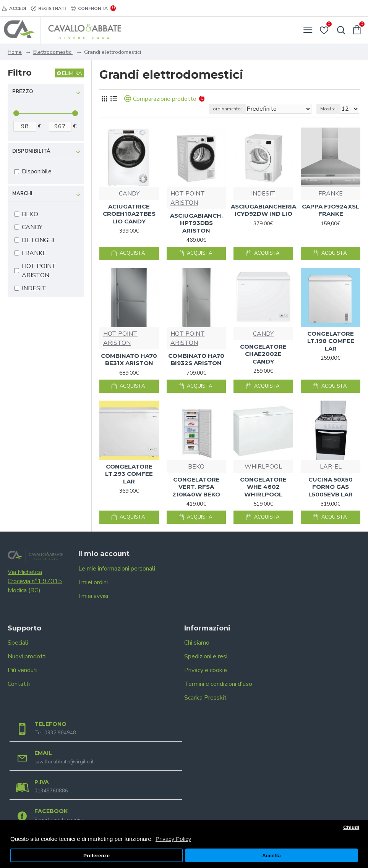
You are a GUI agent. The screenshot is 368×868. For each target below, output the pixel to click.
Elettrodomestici (53, 52)
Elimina (72, 73)
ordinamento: (227, 109)
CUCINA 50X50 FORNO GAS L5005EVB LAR (331, 487)
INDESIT (263, 194)
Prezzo (23, 92)
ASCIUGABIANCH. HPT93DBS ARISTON (196, 223)
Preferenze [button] (96, 856)
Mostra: (328, 109)
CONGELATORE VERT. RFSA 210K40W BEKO (196, 487)
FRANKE (331, 194)
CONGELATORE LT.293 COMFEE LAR (129, 474)
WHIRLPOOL (263, 467)
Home (15, 52)
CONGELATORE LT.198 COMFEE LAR (331, 341)
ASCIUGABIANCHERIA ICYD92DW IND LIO (263, 210)
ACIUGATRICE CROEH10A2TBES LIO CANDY (129, 214)
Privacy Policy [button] (173, 839)
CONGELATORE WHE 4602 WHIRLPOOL (263, 487)
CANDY (129, 194)
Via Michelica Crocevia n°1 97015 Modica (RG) (35, 581)
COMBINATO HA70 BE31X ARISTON (129, 360)
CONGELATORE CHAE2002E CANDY (263, 354)
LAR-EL (331, 467)
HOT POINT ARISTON (188, 198)
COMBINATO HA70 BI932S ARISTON (196, 360)
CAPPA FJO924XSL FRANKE (331, 210)
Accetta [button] (272, 856)
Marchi (22, 194)
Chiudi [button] (351, 827)
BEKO (196, 467)
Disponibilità (31, 151)
